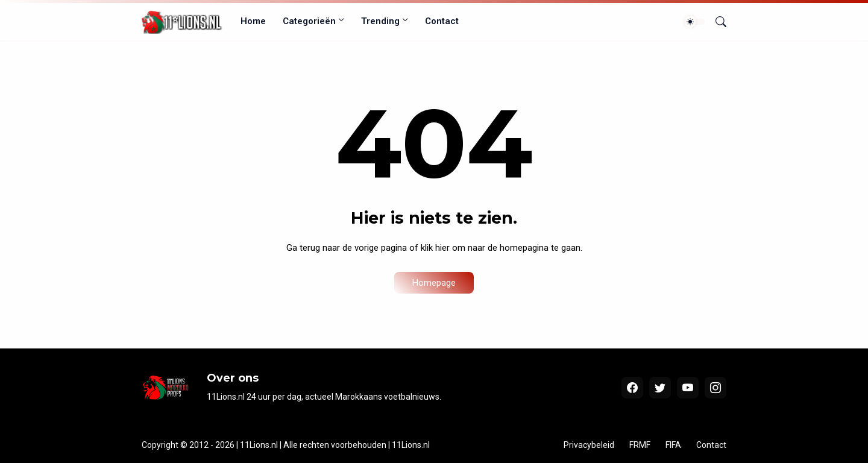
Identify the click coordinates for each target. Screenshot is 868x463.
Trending (380, 21)
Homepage (434, 283)
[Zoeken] (716, 22)
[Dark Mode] (694, 22)
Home (253, 21)
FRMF (640, 445)
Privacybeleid (589, 445)
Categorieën (309, 21)
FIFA (673, 445)
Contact (442, 21)
